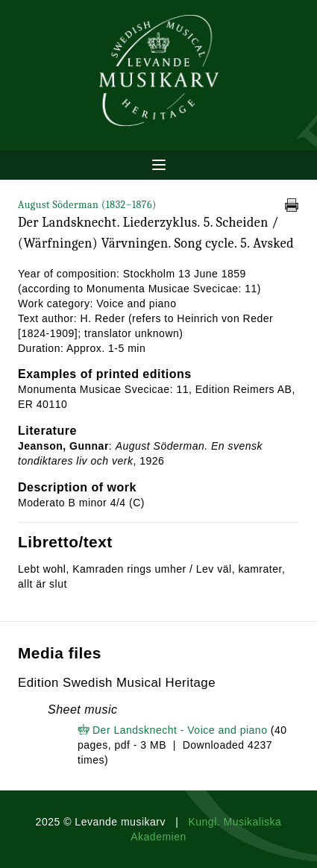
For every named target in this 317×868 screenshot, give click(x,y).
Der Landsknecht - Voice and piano (180, 730)
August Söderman (87, 205)
